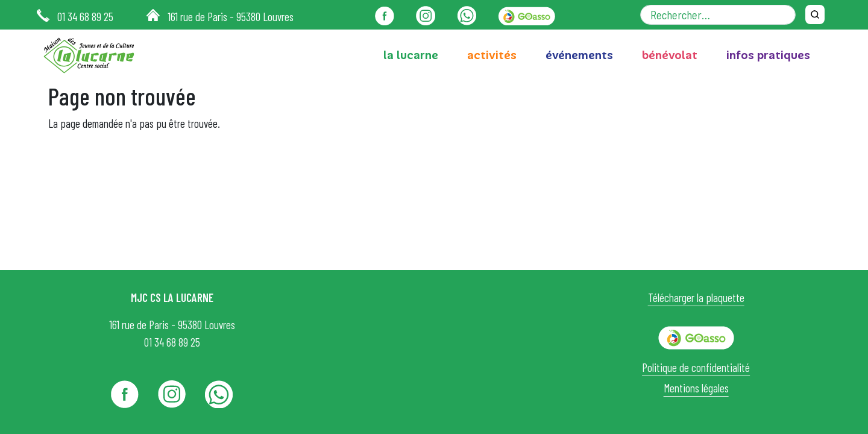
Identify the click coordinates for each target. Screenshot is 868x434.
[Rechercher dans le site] (718, 15)
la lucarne (411, 55)
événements (579, 55)
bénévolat (670, 55)
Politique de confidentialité (696, 367)
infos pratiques (768, 55)
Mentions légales (696, 388)
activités (492, 55)
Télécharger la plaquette (696, 297)
